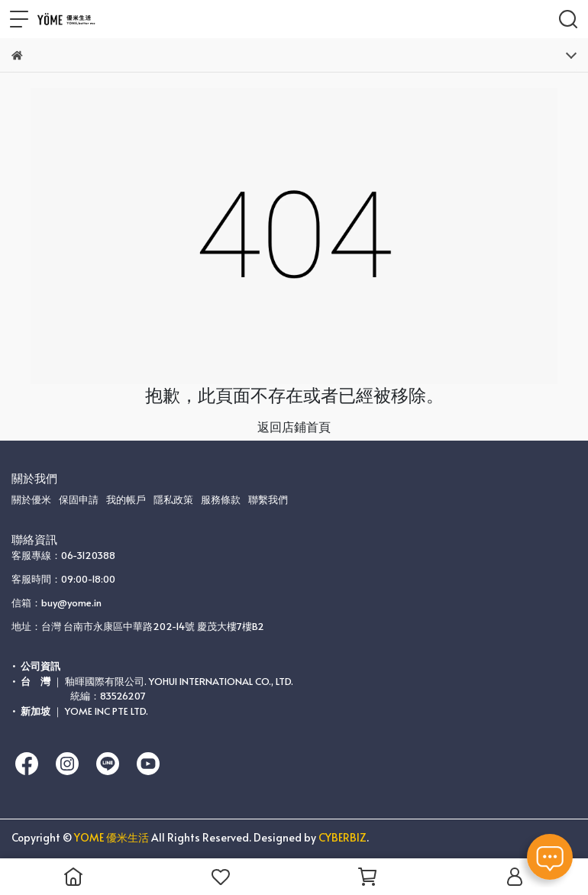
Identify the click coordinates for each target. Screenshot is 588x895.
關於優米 (31, 499)
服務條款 (221, 499)
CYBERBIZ (342, 837)
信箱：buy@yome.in (57, 603)
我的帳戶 (126, 499)
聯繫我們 (268, 499)
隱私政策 (173, 499)
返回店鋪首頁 (294, 426)
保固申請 (79, 499)
